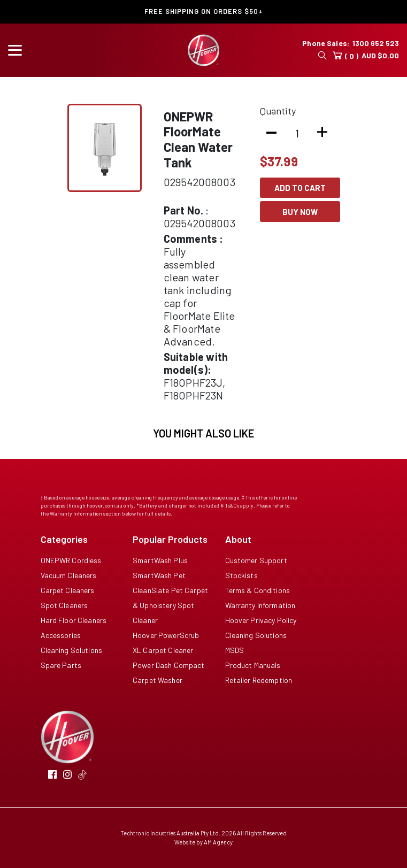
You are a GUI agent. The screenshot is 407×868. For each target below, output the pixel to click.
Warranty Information (260, 605)
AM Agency (218, 842)
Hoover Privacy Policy (261, 620)
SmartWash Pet (159, 575)
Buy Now (300, 212)
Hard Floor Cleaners (74, 620)
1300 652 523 (376, 43)
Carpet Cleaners (68, 590)
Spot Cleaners (64, 605)
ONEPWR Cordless (71, 560)
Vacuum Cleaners (69, 575)
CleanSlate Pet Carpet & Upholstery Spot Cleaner (170, 605)
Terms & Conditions (258, 590)
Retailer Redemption (259, 680)
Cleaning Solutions (72, 650)
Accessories (61, 635)
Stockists (241, 575)
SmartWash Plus (160, 560)
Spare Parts (61, 665)
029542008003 (199, 182)
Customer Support (256, 560)
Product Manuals (253, 665)
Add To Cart (300, 188)
